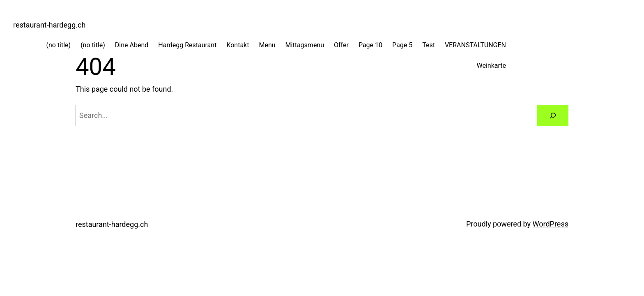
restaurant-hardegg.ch (49, 25)
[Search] (553, 116)
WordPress (551, 224)
